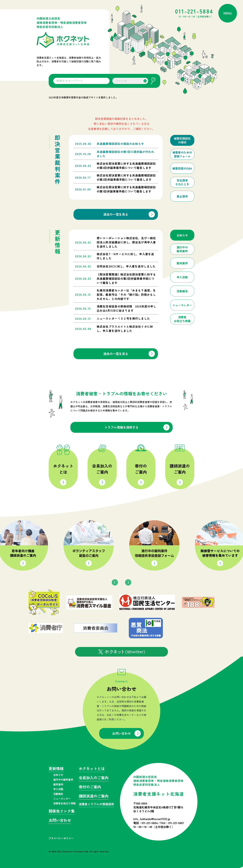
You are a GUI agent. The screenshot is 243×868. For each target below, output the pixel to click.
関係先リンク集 (62, 811)
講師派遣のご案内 (180, 469)
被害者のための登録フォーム (182, 154)
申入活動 (58, 789)
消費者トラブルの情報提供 (96, 804)
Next (128, 582)
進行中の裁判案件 (63, 780)
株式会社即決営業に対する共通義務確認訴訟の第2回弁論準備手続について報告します (126, 177)
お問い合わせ (122, 733)
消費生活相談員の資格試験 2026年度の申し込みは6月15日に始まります (126, 308)
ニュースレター (62, 798)
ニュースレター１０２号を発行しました (123, 318)
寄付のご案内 (141, 469)
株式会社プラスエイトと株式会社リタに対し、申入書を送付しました (125, 329)
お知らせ (58, 775)
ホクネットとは (63, 469)
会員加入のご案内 (102, 469)
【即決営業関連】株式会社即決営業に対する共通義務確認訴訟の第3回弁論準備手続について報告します (126, 278)
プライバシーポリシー (61, 838)
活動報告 (58, 794)
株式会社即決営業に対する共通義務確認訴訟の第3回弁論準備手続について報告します (126, 166)
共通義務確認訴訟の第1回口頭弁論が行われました (125, 154)
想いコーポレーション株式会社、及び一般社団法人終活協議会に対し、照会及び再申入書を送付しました (126, 242)
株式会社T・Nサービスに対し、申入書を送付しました (125, 256)
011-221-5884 (194, 13)
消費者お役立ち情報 (64, 803)
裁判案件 (58, 784)
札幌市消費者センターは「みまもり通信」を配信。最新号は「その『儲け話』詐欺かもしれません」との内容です (126, 294)
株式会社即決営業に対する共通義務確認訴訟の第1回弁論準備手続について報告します (126, 189)
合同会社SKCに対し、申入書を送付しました (126, 266)
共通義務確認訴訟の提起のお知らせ (120, 144)
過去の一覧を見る (116, 214)
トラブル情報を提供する (122, 427)
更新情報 (56, 769)
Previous (115, 582)
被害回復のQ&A (182, 168)
